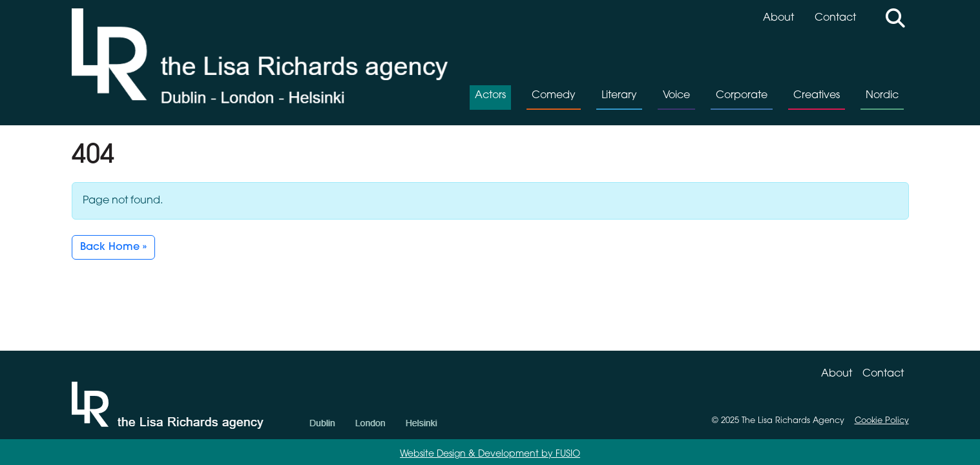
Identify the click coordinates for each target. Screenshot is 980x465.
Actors (490, 96)
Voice (676, 96)
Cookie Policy (882, 421)
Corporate (742, 96)
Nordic (882, 96)
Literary (619, 96)
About (778, 18)
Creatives (817, 96)
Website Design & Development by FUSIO (490, 454)
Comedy (554, 96)
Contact (835, 18)
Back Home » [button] (113, 247)
